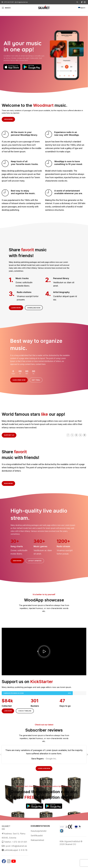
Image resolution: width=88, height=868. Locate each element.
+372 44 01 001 (9, 2)
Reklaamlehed (37, 840)
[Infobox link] (22, 134)
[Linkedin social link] (80, 435)
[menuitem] (82, 8)
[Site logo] (44, 8)
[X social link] (72, 435)
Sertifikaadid (37, 836)
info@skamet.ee (22, 2)
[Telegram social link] (85, 435)
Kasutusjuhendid (38, 831)
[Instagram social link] (85, 2)
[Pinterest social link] (76, 435)
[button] (44, 651)
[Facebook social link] (82, 2)
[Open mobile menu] (6, 8)
